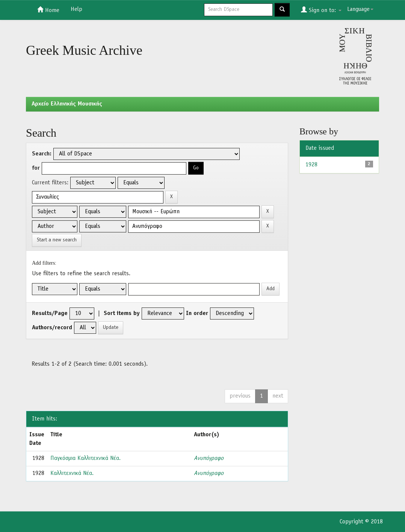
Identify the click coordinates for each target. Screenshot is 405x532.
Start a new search (57, 240)
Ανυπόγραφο (209, 458)
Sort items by (122, 313)
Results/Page (50, 313)
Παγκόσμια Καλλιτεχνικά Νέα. (85, 458)
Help (76, 9)
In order (197, 313)
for (36, 168)
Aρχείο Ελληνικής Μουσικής (67, 104)
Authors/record (52, 328)
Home (48, 10)
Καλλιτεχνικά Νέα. (72, 473)
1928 (311, 165)
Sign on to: (321, 10)
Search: (42, 154)
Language (360, 9)
